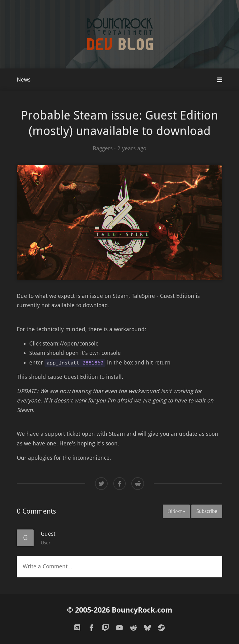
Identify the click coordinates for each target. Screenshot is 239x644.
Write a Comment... (47, 566)
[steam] (162, 628)
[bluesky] (148, 628)
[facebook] (91, 628)
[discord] (77, 628)
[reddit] (134, 628)
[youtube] (119, 628)
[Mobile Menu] (220, 80)
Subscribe (207, 511)
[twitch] (105, 628)
